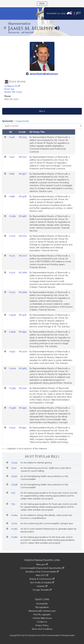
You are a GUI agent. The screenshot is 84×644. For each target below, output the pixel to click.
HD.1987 (23, 216)
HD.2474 (23, 388)
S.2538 (15, 485)
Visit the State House (42, 618)
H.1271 (12, 256)
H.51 (13, 504)
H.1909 (13, 332)
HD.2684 (23, 292)
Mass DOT (42, 575)
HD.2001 (23, 236)
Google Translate (42, 590)
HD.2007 (23, 256)
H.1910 (13, 352)
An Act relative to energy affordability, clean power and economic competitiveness (46, 517)
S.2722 (15, 523)
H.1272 (13, 273)
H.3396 (13, 408)
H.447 (12, 157)
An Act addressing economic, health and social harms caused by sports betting (46, 469)
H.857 (12, 174)
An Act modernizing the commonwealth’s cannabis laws (47, 523)
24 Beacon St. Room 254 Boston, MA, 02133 (13, 89)
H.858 (12, 196)
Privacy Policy (42, 625)
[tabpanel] (42, 285)
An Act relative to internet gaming (36, 463)
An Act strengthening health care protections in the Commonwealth (44, 478)
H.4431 (15, 463)
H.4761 (15, 537)
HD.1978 (23, 196)
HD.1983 (23, 368)
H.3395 (13, 388)
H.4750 (15, 529)
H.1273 (13, 292)
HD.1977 (22, 174)
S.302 (14, 468)
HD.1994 (23, 332)
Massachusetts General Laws (42, 611)
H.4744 (15, 515)
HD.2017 (23, 157)
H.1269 (13, 216)
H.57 (13, 493)
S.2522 (15, 476)
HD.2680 (23, 273)
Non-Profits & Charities (42, 583)
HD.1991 (22, 428)
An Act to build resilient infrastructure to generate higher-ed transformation (48, 530)
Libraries (42, 586)
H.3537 (13, 428)
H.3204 (13, 368)
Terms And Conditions (42, 629)
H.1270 (13, 236)
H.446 (12, 137)
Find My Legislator (42, 615)
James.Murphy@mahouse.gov (44, 74)
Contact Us (42, 622)
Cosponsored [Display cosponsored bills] (22, 121)
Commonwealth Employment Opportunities (42, 568)
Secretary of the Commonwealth (42, 572)
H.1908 (13, 315)
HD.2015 (23, 137)
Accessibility (42, 604)
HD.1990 (23, 408)
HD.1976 (23, 315)
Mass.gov (42, 564)
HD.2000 (23, 352)
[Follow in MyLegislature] (5, 28)
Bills (42, 111)
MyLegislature (42, 607)
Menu (43, 3)
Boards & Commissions (42, 579)
